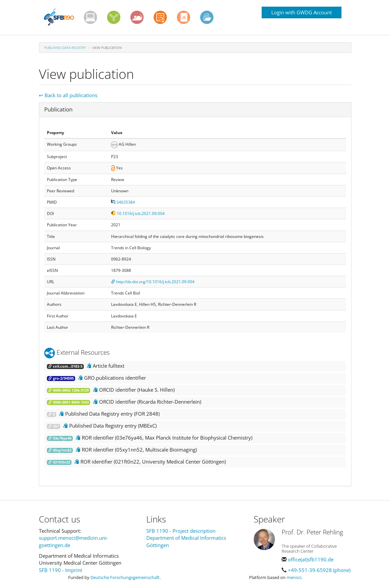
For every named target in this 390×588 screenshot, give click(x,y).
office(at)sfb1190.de (311, 559)
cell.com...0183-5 (65, 366)
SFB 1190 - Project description (181, 531)
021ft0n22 (59, 462)
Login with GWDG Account (302, 12)
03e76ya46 (60, 438)
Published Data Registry (65, 48)
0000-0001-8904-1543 (68, 402)
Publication (58, 109)
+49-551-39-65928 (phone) (319, 570)
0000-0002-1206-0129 (68, 390)
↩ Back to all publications (68, 95)
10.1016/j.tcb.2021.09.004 (138, 213)
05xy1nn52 (60, 450)
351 (54, 426)
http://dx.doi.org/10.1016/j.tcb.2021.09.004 (153, 282)
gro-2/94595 (61, 378)
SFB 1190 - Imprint (61, 570)
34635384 (123, 202)
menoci (294, 577)
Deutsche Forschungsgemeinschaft (125, 577)
